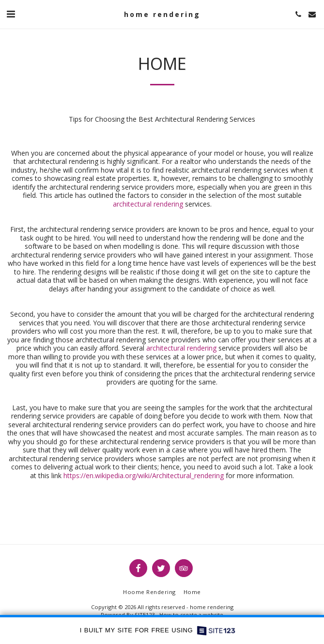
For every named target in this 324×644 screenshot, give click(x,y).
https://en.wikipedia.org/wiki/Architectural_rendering (143, 475)
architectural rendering (148, 204)
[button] (11, 14)
